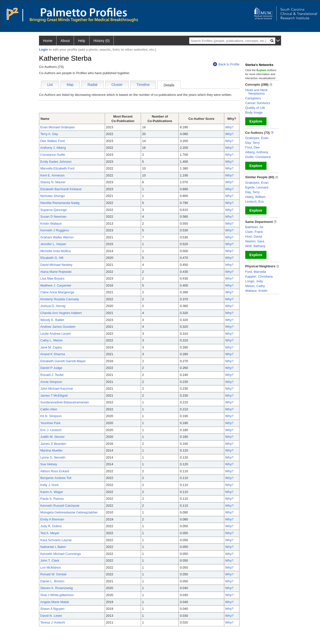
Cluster (117, 85)
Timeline (143, 85)
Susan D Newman (53, 217)
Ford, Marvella (256, 272)
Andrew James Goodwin (58, 327)
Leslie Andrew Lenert (55, 334)
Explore (256, 121)
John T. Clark (50, 561)
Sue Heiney (49, 464)
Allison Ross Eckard (55, 471)
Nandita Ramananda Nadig (60, 203)
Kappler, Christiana (259, 276)
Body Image (254, 112)
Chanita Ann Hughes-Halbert (61, 313)
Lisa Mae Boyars (52, 278)
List (50, 85)
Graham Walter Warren (57, 237)
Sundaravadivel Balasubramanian (64, 402)
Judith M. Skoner (52, 437)
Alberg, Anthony (257, 152)
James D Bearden (53, 444)
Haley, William (255, 197)
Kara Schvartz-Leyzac (56, 540)
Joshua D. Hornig (53, 306)
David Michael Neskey (56, 265)
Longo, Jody (254, 281)
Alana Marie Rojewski (56, 272)
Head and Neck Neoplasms (256, 92)
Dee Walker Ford (52, 141)
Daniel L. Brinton (52, 581)
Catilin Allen (49, 409)
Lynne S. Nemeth (53, 457)
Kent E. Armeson (52, 175)
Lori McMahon (50, 567)
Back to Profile (226, 64)
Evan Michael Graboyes (57, 127)
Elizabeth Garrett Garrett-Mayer (63, 361)
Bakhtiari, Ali (254, 227)
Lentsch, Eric (255, 202)
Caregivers (253, 98)
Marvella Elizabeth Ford (57, 168)
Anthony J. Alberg (53, 148)
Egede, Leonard (257, 187)
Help (82, 41)
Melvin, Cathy (255, 286)
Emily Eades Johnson (56, 162)
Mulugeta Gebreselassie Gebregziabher (69, 512)
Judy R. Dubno (51, 526)
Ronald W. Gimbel (53, 574)
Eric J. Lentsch (51, 430)
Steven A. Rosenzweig (56, 588)
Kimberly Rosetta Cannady (60, 299)
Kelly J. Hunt (49, 485)
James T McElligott (54, 396)
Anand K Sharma (53, 354)
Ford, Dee (252, 147)
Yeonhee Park (50, 423)
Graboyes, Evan (257, 138)
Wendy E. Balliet (52, 320)
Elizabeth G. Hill (52, 258)
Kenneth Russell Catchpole (60, 506)
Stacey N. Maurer (53, 182)
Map (70, 85)
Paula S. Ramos (52, 499)
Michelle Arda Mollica (55, 251)
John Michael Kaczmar (57, 389)
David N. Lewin (51, 616)
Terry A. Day (49, 134)
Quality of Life (255, 108)
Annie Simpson (51, 382)
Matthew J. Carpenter (56, 285)
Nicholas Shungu (52, 196)
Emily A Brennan (52, 519)
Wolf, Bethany (255, 246)
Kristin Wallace (51, 224)
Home (48, 41)
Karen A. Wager (52, 492)
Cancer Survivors (258, 103)
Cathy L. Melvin (51, 340)
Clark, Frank (254, 232)
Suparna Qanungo (53, 210)
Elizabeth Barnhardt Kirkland (61, 189)
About (65, 41)
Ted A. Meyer (50, 533)
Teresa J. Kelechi (53, 622)
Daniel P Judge (51, 368)
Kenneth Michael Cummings (61, 554)
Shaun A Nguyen (52, 609)
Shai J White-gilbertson (57, 595)
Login (43, 50)
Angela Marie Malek (55, 602)
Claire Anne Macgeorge (57, 292)
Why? (229, 127)
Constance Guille (53, 155)
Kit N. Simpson (51, 416)
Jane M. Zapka (51, 347)
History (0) (102, 41)
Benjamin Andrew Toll (56, 478)
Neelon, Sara (255, 241)
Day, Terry (252, 143)
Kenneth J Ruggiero (55, 230)
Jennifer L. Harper (53, 244)
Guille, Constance (258, 157)
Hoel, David (254, 237)
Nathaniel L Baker (53, 547)
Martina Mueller (51, 450)
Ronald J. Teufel (52, 375)
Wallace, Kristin (256, 291)
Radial (92, 85)
